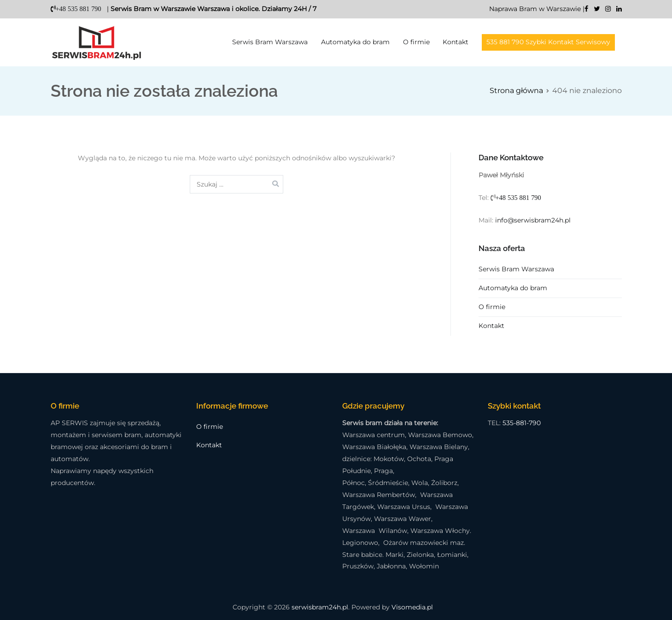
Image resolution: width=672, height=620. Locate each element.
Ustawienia (356, 355)
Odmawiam (444, 355)
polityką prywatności (227, 324)
